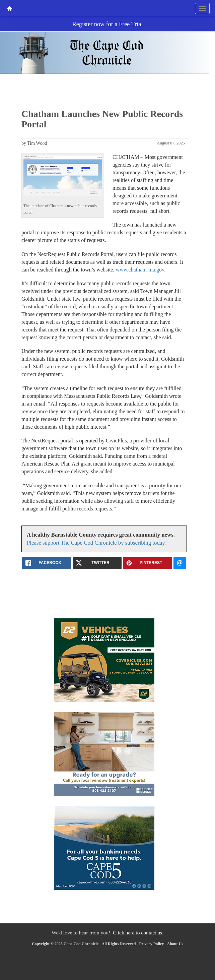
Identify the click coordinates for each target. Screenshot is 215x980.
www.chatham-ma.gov (140, 270)
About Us (175, 944)
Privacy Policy (152, 944)
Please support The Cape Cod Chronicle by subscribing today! (97, 543)
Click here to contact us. (138, 933)
